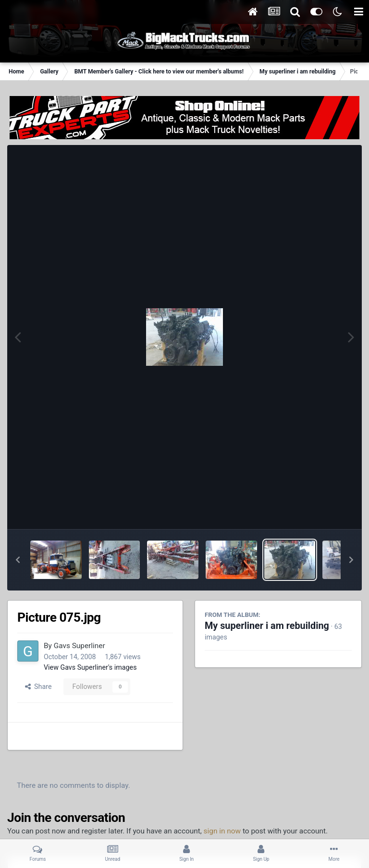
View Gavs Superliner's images (90, 667)
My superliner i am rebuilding (267, 626)
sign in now (222, 831)
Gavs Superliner (80, 646)
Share (38, 687)
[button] (18, 560)
